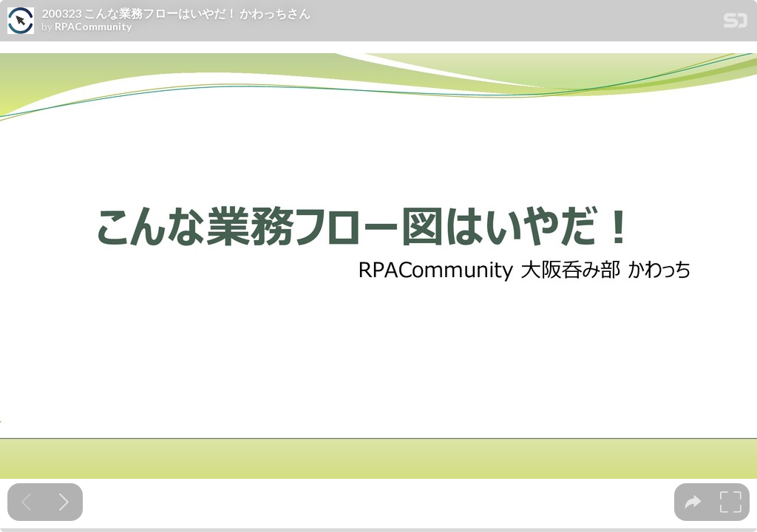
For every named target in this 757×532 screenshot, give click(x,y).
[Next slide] (64, 502)
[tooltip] (693, 502)
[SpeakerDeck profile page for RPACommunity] (21, 21)
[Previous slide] (26, 502)
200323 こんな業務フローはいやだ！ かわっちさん (176, 13)
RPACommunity (93, 27)
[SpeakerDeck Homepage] (736, 23)
